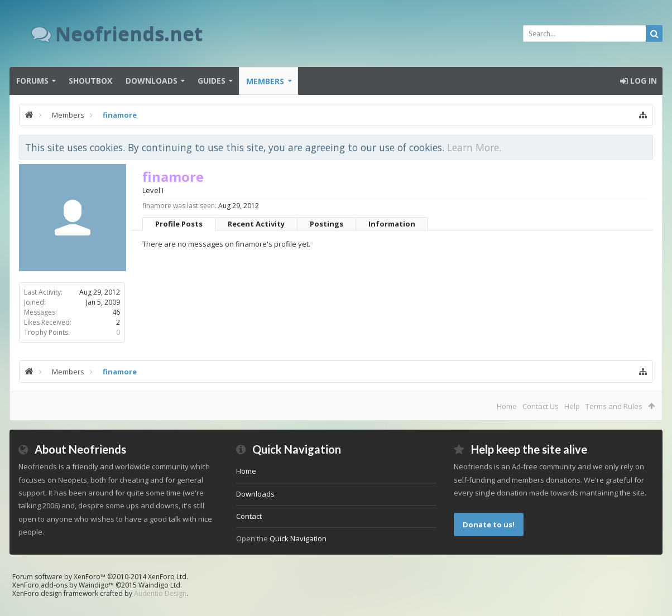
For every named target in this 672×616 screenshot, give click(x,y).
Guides (212, 81)
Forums (32, 81)
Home (507, 406)
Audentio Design (160, 593)
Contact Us (541, 406)
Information (392, 224)
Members (265, 81)
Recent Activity (256, 224)
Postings (327, 224)
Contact (249, 516)
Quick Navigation (298, 538)
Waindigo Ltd (159, 585)
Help (572, 406)
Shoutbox (90, 81)
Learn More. (474, 147)
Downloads (152, 81)
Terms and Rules (614, 406)
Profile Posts (179, 224)
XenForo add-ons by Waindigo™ (63, 585)
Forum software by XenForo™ (100, 577)
